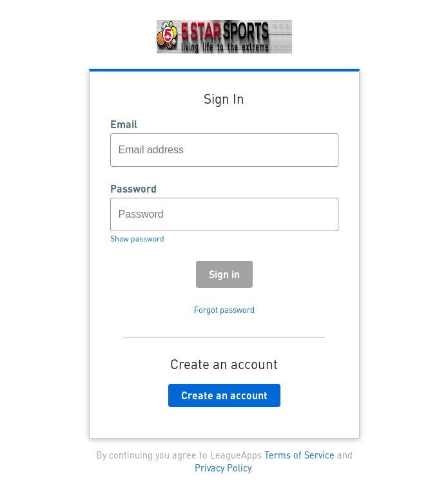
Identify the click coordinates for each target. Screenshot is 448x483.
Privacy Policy (223, 468)
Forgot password (224, 310)
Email (124, 124)
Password (133, 189)
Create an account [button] (224, 395)
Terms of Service (299, 455)
